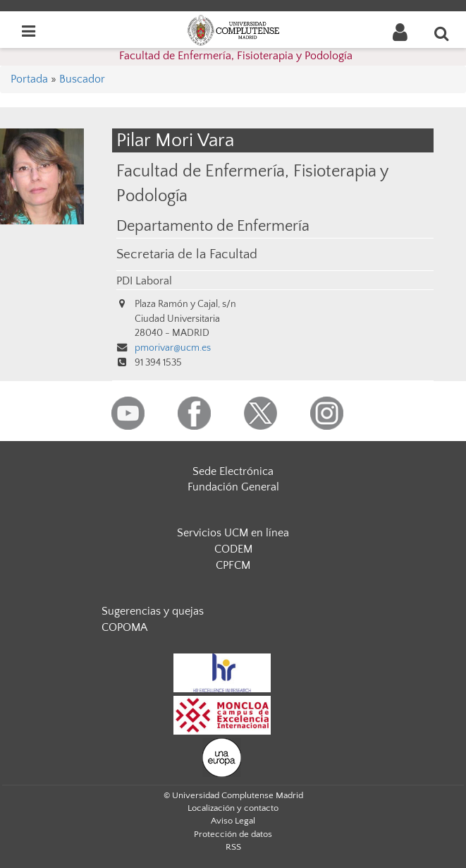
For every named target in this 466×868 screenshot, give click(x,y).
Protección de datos (233, 834)
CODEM (233, 549)
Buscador (82, 79)
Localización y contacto (233, 808)
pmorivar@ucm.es (173, 348)
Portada (29, 79)
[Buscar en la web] (442, 33)
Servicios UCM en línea (233, 533)
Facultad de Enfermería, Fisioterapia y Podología (236, 56)
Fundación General (233, 487)
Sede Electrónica (233, 471)
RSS (233, 847)
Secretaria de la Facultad (187, 254)
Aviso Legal (233, 821)
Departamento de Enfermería (213, 227)
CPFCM (233, 565)
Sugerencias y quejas (153, 611)
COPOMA (124, 627)
